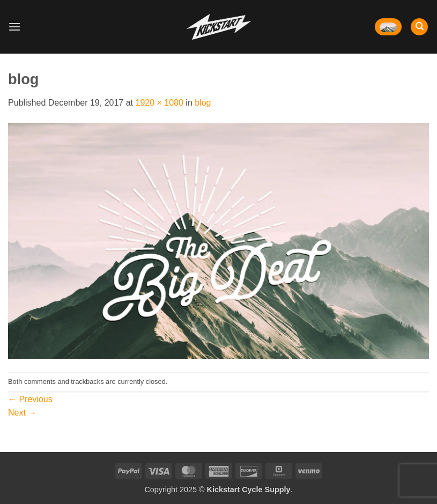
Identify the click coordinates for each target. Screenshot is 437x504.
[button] (14, 27)
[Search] (419, 27)
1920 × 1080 (159, 103)
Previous (30, 399)
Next (22, 413)
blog (203, 103)
